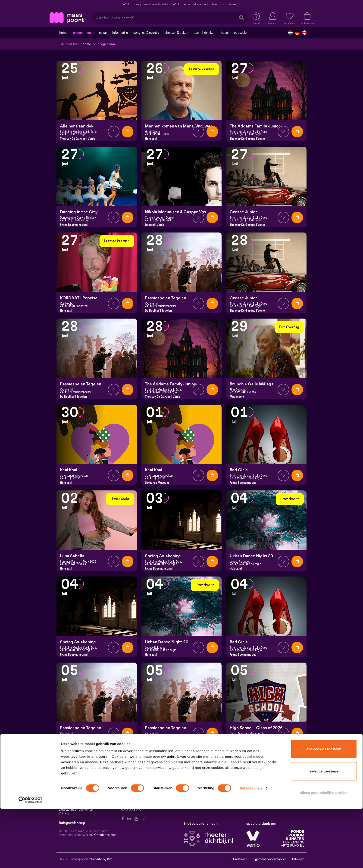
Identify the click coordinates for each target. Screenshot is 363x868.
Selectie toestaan (324, 830)
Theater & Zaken (176, 33)
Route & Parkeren (71, 781)
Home (63, 33)
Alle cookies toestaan (324, 808)
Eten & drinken (205, 33)
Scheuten (253, 784)
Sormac (269, 784)
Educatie (240, 33)
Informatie (120, 33)
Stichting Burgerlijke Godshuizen (271, 792)
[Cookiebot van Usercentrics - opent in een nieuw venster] (30, 859)
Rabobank (285, 784)
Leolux (286, 781)
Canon (274, 781)
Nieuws (102, 33)
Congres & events (146, 33)
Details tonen (251, 847)
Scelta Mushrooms (280, 788)
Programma (82, 33)
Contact (65, 777)
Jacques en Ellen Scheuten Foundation (275, 777)
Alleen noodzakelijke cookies (324, 851)
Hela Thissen (257, 781)
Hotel (225, 33)
